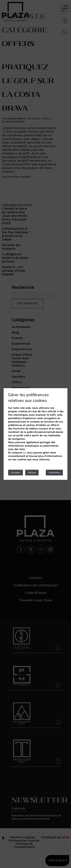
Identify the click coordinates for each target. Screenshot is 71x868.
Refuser (32, 473)
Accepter (16, 473)
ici (24, 453)
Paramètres (54, 473)
